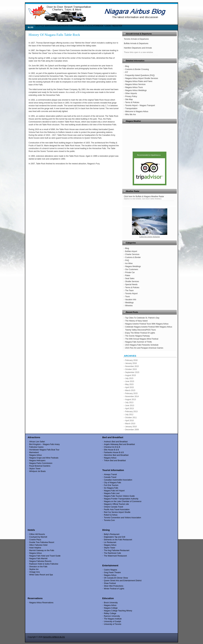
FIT (127, 72)
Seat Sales (130, 278)
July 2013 (129, 402)
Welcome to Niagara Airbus (137, 111)
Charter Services (132, 254)
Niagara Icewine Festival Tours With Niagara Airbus (147, 324)
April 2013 (129, 409)
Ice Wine (129, 263)
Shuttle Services (132, 281)
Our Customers (132, 269)
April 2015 (129, 387)
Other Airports (131, 93)
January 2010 (131, 427)
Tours (127, 297)
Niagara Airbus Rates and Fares (139, 81)
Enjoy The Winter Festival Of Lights (140, 333)
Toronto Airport (131, 294)
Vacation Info (131, 300)
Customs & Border (133, 257)
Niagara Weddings (133, 266)
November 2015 (132, 366)
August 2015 (130, 375)
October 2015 (131, 369)
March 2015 (130, 390)
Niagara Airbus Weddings (136, 90)
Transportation (131, 108)
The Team (129, 291)
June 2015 (130, 381)
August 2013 (130, 399)
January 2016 (131, 363)
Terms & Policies (132, 102)
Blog (127, 66)
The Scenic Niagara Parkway (137, 336)
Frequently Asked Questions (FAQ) (140, 75)
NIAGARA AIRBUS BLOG (54, 637)
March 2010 (130, 424)
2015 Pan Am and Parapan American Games (144, 348)
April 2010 (129, 421)
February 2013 (131, 412)
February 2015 (131, 393)
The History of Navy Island (136, 321)
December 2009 (132, 430)
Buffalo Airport (131, 251)
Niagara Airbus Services (135, 84)
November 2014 (132, 396)
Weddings (129, 303)
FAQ (127, 260)
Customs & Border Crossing (137, 69)
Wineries (129, 306)
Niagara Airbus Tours (134, 87)
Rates (128, 275)
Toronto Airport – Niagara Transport (140, 105)
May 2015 (129, 384)
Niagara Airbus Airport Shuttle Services (142, 78)
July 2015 (129, 378)
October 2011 (131, 418)
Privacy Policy (131, 96)
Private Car (130, 272)
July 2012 (129, 415)
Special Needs (131, 284)
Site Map (129, 99)
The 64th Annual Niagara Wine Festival (142, 339)
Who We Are (130, 114)
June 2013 (130, 405)
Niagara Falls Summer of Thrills (139, 342)
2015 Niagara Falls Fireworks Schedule (142, 345)
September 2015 (132, 372)
